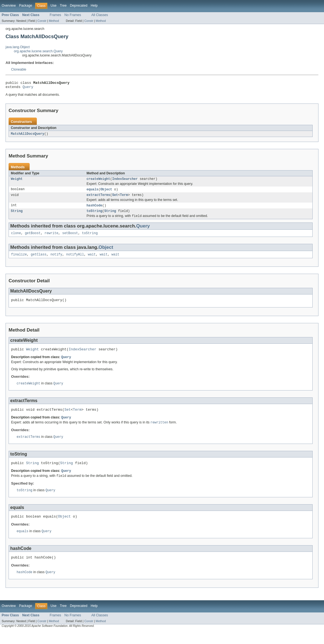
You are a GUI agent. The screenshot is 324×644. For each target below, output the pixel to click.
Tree (63, 6)
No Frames (73, 15)
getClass (39, 260)
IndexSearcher (125, 181)
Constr (42, 21)
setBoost (70, 238)
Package (26, 6)
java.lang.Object (18, 47)
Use (53, 6)
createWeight (98, 181)
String (17, 215)
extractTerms (98, 198)
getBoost (33, 238)
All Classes (100, 15)
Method (54, 21)
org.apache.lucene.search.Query (38, 51)
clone (16, 238)
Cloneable (19, 69)
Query (28, 88)
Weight (17, 181)
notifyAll (75, 260)
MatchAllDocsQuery (28, 136)
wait (92, 260)
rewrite (52, 238)
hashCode (95, 209)
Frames (55, 15)
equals (93, 192)
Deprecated (79, 6)
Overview (9, 6)
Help (94, 6)
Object (106, 192)
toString (95, 215)
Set (115, 198)
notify (56, 260)
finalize (19, 260)
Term (124, 198)
